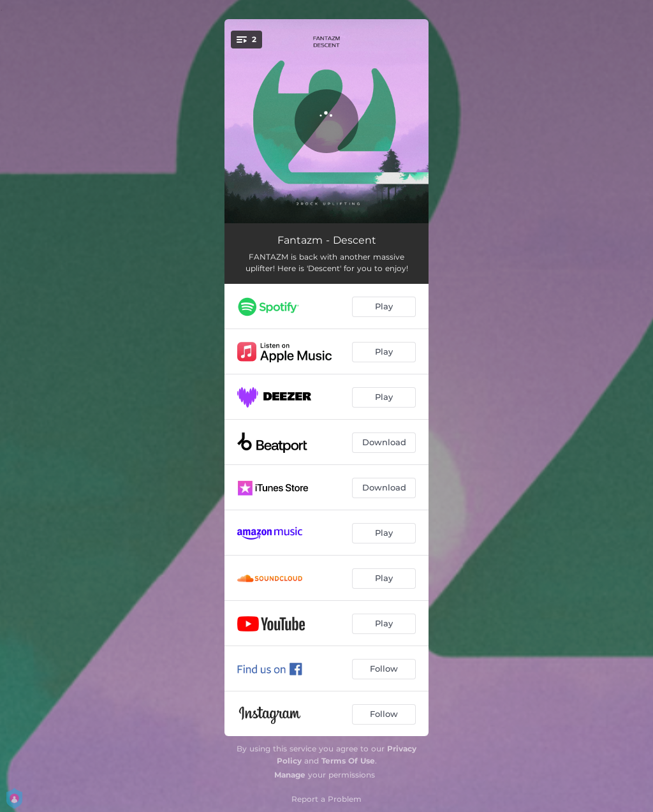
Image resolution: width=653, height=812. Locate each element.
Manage (290, 775)
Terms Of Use (348, 761)
